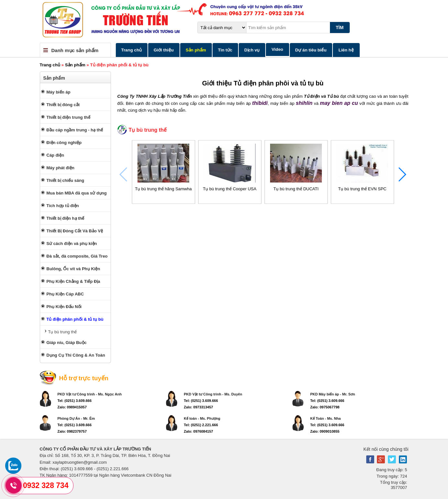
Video (277, 49)
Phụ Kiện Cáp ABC (65, 294)
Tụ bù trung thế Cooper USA (229, 189)
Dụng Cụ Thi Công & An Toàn (76, 355)
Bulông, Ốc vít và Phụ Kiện (73, 269)
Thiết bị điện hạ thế (66, 218)
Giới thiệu (164, 50)
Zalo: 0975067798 (325, 407)
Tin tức (225, 50)
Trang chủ (132, 50)
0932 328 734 (46, 485)
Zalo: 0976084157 (198, 431)
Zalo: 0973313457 (198, 407)
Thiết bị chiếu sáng (66, 180)
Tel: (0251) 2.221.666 (201, 425)
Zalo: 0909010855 (325, 431)
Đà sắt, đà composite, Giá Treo (77, 256)
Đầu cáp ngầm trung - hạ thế (75, 130)
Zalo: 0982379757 (72, 431)
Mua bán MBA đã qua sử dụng (77, 193)
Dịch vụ (252, 50)
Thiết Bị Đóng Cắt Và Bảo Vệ (75, 231)
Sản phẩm (196, 50)
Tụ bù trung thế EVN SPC (362, 189)
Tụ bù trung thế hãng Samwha (163, 189)
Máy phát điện (60, 168)
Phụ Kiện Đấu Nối (64, 307)
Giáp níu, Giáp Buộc (67, 343)
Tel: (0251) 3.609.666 (75, 401)
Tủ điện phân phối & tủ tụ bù (75, 319)
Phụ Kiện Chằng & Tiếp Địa (73, 281)
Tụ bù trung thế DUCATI (296, 189)
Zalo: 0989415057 (72, 407)
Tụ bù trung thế (63, 332)
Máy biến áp (59, 92)
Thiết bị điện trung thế (68, 117)
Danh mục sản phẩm (75, 50)
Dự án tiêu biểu (311, 50)
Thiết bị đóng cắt (63, 105)
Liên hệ (346, 50)
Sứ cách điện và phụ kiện (72, 244)
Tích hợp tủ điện (63, 206)
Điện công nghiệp (64, 143)
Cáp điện (55, 155)
